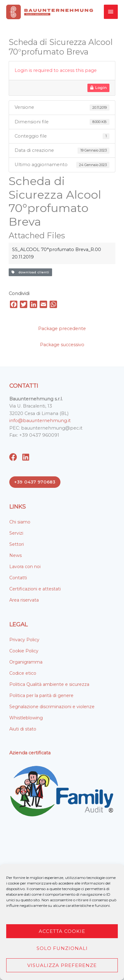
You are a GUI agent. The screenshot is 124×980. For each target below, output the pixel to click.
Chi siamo (20, 522)
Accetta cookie (62, 931)
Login (99, 88)
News (15, 555)
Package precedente (62, 329)
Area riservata (24, 600)
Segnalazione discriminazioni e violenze (52, 707)
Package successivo (62, 345)
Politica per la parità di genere (41, 695)
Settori (17, 544)
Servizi (16, 533)
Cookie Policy (24, 651)
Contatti (18, 578)
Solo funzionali (62, 948)
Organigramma (26, 662)
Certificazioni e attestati (35, 589)
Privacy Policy (24, 640)
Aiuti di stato (23, 729)
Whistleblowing (26, 718)
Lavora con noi (25, 567)
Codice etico (23, 673)
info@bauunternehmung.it (40, 421)
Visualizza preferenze (62, 965)
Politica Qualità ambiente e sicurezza (49, 684)
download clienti (30, 272)
